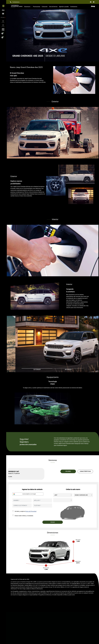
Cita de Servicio (53, 7)
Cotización (45, 7)
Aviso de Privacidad (31, 511)
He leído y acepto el (26, 511)
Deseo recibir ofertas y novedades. (24, 516)
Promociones (37, 7)
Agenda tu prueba (64, 7)
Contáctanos (74, 7)
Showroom (28, 7)
